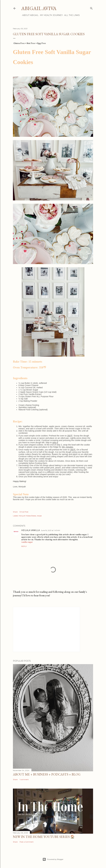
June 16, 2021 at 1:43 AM (50, 530)
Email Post (24, 512)
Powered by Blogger (53, 859)
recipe (39, 516)
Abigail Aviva (39, 8)
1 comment (24, 779)
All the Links (71, 15)
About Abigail (29, 15)
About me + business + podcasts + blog (47, 774)
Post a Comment (27, 842)
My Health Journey (50, 15)
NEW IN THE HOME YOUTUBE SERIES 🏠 (44, 837)
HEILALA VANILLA (31, 530)
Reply (24, 546)
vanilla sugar (27, 542)
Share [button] (15, 512)
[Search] (91, 8)
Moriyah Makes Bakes (27, 516)
